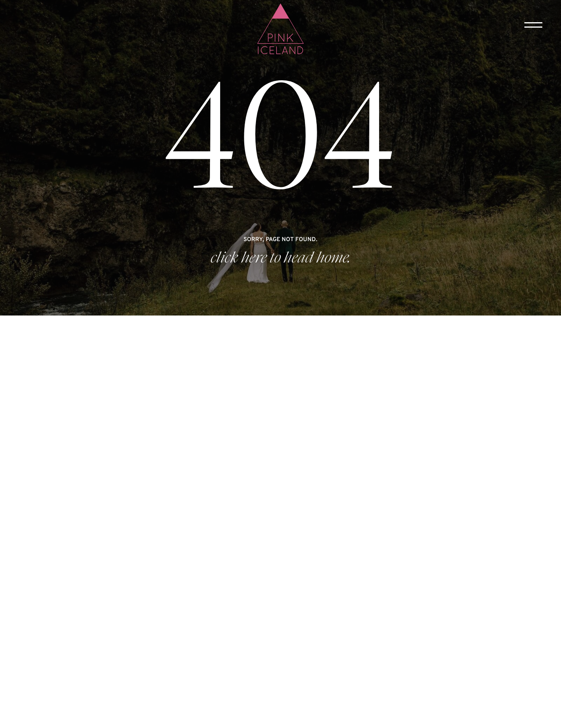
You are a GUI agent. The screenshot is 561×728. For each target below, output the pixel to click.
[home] (280, 30)
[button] (533, 25)
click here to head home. (281, 258)
